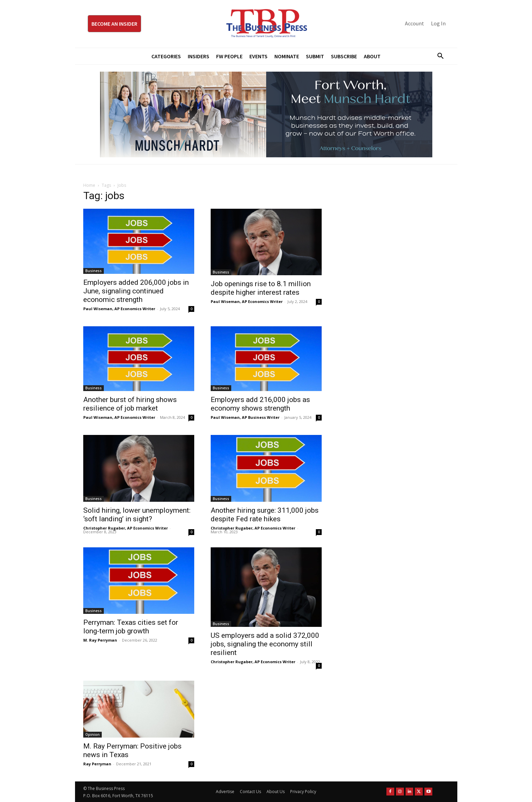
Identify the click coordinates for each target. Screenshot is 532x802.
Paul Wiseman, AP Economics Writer (119, 309)
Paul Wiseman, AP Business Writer (245, 417)
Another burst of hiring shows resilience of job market (130, 404)
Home (89, 185)
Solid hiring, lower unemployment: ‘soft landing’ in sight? (137, 515)
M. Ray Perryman (100, 640)
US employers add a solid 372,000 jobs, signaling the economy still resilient (265, 644)
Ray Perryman (97, 764)
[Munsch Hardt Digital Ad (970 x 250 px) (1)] (266, 114)
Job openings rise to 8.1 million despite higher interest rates (261, 288)
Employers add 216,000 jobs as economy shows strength (260, 404)
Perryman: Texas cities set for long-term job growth (131, 627)
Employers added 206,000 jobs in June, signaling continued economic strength (136, 291)
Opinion (92, 734)
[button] (438, 56)
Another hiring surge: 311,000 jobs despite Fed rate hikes (265, 515)
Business (94, 271)
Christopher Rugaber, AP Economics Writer (126, 528)
